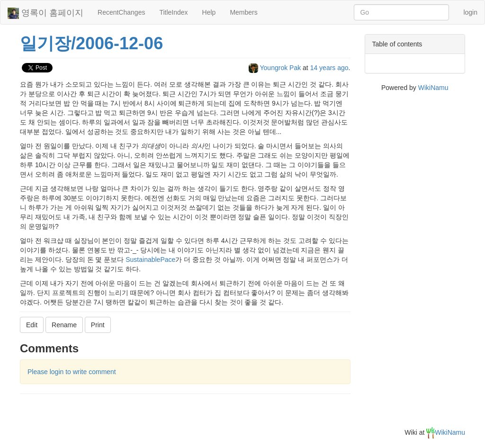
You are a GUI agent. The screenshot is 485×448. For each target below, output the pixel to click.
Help (209, 12)
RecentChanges (121, 12)
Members (243, 12)
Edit (32, 325)
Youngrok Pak (276, 68)
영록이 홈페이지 (45, 13)
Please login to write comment (72, 372)
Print (98, 325)
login (470, 12)
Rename (64, 325)
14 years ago (329, 68)
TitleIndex (173, 12)
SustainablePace (150, 260)
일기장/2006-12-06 (91, 43)
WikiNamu (433, 88)
